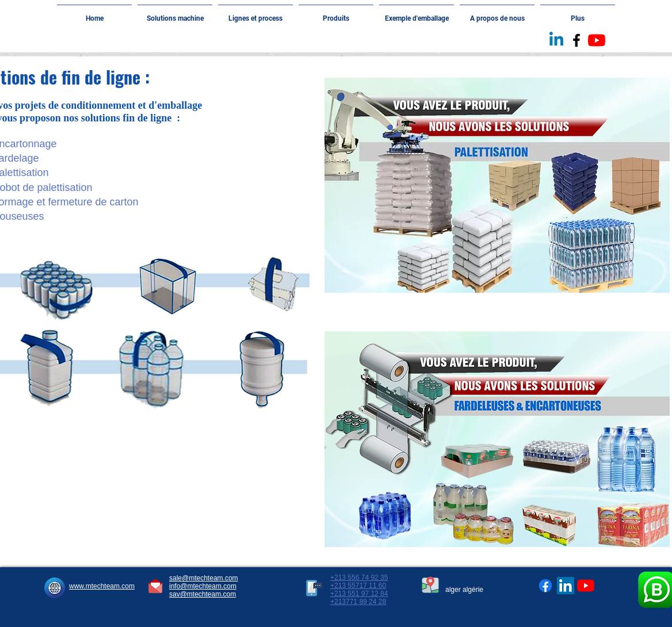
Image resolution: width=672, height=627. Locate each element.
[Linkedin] (556, 40)
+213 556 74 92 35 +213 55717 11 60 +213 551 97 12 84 (359, 586)
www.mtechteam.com (102, 586)
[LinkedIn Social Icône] (566, 586)
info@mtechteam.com (203, 586)
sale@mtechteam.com (204, 578)
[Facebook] (545, 586)
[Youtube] (597, 40)
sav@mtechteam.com (203, 594)
